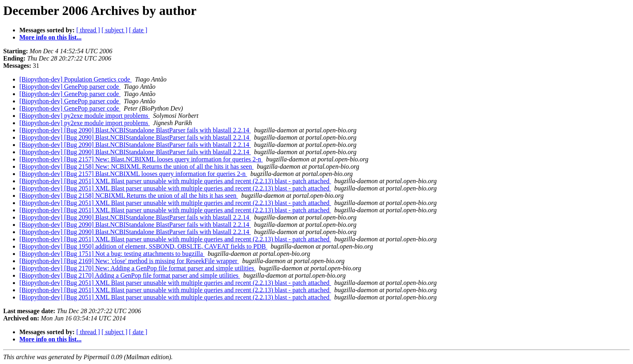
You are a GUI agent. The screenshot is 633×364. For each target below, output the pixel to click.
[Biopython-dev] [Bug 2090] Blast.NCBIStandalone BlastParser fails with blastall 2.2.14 (135, 130)
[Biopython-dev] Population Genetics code (75, 79)
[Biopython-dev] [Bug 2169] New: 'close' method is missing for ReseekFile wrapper (129, 261)
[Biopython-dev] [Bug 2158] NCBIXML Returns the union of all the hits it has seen (129, 196)
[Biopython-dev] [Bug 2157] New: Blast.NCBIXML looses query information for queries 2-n (141, 159)
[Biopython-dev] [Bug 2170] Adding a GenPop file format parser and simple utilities (130, 275)
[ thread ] (88, 30)
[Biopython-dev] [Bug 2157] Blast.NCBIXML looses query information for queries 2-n (133, 174)
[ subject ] (115, 30)
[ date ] (138, 30)
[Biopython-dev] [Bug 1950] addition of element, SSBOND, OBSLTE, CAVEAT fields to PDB (143, 246)
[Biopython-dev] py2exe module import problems (85, 116)
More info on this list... (50, 37)
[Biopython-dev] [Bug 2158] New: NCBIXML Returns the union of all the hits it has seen (136, 166)
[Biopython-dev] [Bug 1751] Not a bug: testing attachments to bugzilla (112, 254)
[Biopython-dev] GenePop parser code (70, 87)
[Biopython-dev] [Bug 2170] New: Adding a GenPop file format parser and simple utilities (137, 268)
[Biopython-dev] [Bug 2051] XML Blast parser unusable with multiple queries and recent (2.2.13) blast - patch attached (175, 181)
